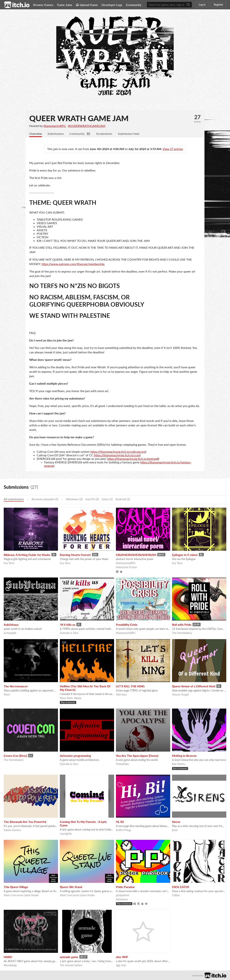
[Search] (188, 5)
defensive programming (75, 756)
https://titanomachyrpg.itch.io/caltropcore (118, 452)
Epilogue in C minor (185, 555)
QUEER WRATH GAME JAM (79, 118)
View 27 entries (173, 149)
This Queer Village (16, 887)
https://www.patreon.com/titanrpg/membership (73, 264)
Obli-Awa (121, 695)
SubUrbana (11, 625)
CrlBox (176, 895)
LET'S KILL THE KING (130, 686)
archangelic (10, 633)
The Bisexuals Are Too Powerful (25, 822)
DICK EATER (181, 887)
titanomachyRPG (55, 126)
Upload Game (87, 5)
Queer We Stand (71, 887)
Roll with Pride (182, 625)
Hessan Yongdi (180, 695)
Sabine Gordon (12, 830)
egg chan (121, 965)
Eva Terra (9, 563)
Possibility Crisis (127, 625)
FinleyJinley (122, 764)
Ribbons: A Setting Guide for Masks (27, 555)
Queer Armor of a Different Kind (194, 686)
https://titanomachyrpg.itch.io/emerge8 (133, 459)
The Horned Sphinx (71, 965)
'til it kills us (68, 625)
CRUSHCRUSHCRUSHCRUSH (136, 555)
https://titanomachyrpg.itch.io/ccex (117, 455)
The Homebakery (182, 633)
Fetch (7, 695)
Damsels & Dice (69, 633)
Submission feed (129, 134)
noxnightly (66, 834)
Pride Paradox (125, 887)
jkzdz (175, 830)
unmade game (69, 957)
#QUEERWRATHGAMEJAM (87, 126)
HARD (8, 957)
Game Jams (65, 5)
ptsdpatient (123, 895)
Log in (202, 5)
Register (218, 5)
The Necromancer (16, 686)
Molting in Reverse (184, 756)
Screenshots (104, 134)
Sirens (176, 822)
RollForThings (124, 830)
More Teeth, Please (71, 698)
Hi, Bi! (120, 822)
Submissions (56, 134)
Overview (36, 134)
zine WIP (122, 957)
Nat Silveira (179, 764)
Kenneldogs (10, 965)
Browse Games (43, 5)
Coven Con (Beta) (15, 756)
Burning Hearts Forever (75, 555)
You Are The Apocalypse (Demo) (137, 756)
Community (134, 5)
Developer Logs (112, 5)
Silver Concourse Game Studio (21, 895)
